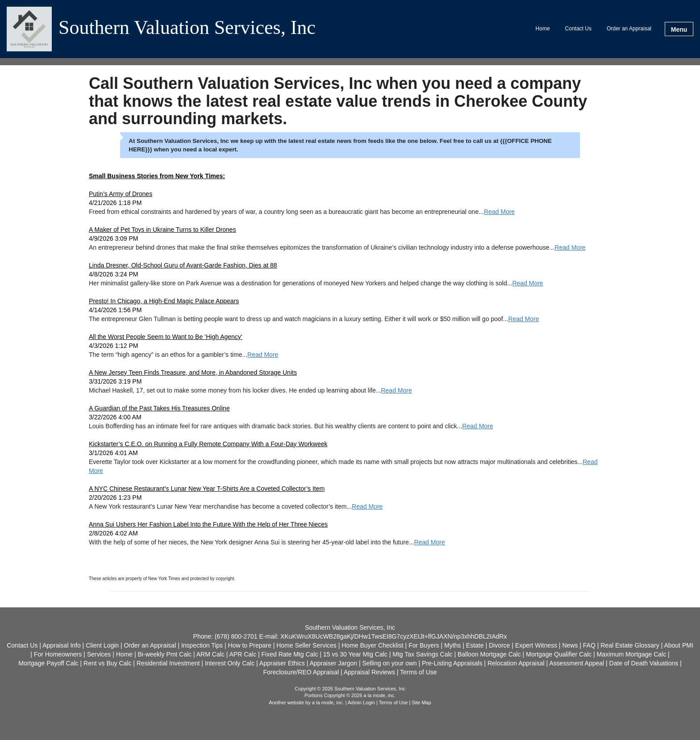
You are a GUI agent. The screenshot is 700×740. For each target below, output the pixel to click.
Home (543, 29)
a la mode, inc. (328, 702)
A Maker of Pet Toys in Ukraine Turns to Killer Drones (162, 230)
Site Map (421, 702)
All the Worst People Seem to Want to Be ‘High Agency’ (166, 337)
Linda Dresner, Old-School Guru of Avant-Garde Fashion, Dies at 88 (183, 265)
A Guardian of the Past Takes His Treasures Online (159, 408)
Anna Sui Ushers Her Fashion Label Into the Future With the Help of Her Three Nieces (208, 524)
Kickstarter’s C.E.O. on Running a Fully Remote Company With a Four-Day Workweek (208, 444)
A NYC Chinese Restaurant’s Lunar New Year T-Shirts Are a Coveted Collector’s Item (207, 489)
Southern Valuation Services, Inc (187, 28)
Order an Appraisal (629, 29)
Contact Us (578, 29)
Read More (499, 212)
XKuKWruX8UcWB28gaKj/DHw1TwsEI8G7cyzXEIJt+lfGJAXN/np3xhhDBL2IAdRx (394, 636)
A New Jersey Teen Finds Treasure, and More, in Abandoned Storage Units (193, 372)
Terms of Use (394, 702)
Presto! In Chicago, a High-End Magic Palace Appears (164, 301)
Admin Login (361, 702)
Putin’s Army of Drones (121, 194)
